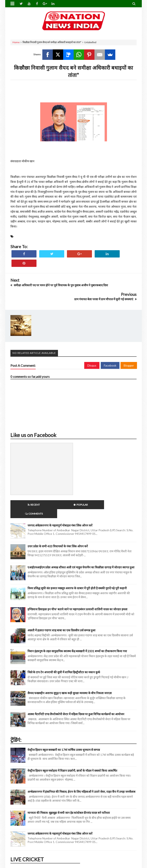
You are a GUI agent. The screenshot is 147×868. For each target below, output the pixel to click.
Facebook (110, 365)
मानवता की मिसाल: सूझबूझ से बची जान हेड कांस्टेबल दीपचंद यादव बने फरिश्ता (69, 804)
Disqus (92, 365)
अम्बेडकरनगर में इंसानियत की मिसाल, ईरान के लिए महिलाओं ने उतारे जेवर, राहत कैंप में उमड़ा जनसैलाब (81, 783)
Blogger (129, 365)
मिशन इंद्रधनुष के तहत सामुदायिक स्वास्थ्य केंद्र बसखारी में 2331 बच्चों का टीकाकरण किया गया (77, 642)
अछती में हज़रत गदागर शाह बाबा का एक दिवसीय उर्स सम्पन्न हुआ (61, 621)
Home (16, 42)
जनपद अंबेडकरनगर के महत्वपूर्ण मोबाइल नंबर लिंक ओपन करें (60, 516)
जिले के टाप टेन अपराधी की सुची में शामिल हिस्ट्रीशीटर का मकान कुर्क (64, 663)
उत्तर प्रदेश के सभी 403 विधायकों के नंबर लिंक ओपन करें (58, 537)
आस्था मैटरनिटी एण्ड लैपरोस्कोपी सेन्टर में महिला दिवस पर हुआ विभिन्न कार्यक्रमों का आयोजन (76, 705)
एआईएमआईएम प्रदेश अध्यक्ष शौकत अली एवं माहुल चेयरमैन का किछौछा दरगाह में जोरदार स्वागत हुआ (81, 558)
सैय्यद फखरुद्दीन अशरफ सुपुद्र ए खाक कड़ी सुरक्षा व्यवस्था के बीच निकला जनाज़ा (70, 684)
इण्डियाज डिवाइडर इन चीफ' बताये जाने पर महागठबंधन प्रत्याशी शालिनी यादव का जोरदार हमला (77, 600)
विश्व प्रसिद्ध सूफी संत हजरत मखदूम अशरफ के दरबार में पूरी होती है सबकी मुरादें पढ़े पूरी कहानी (77, 579)
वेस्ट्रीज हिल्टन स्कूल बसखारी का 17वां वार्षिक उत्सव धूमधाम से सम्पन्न (64, 741)
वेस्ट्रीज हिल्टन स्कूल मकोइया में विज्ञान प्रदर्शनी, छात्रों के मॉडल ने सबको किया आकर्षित (72, 762)
